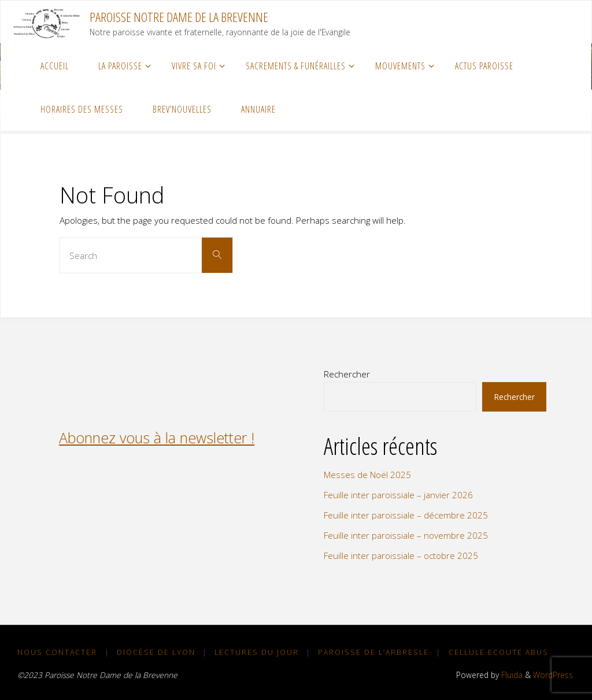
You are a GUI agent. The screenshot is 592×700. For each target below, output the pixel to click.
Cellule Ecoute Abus (499, 652)
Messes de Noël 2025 (367, 475)
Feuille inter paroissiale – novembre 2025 (406, 535)
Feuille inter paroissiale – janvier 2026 (398, 495)
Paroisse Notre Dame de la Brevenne (179, 17)
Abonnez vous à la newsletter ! (157, 438)
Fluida (511, 675)
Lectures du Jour (257, 652)
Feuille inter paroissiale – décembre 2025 (406, 515)
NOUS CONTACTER (57, 652)
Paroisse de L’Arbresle (373, 652)
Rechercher (347, 374)
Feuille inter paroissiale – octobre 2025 (401, 555)
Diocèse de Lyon (156, 652)
